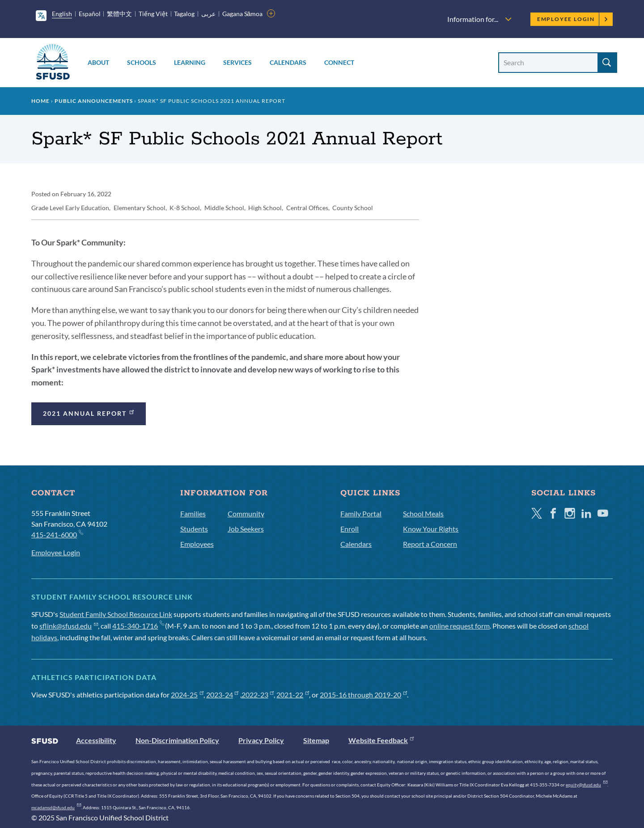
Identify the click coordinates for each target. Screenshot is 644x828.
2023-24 (222, 695)
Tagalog (184, 14)
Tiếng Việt (153, 14)
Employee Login (573, 19)
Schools (142, 62)
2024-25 (187, 695)
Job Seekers (246, 529)
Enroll (350, 529)
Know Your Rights (431, 529)
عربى (208, 14)
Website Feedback (381, 740)
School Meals (423, 513)
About (98, 62)
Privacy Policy (261, 740)
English (62, 14)
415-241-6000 (57, 534)
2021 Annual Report (89, 412)
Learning (190, 62)
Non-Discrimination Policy (177, 740)
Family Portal (361, 513)
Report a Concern (430, 544)
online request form (460, 626)
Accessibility (96, 740)
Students (194, 529)
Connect (339, 62)
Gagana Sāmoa (243, 14)
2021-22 (293, 695)
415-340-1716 (138, 626)
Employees (197, 544)
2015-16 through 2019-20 (363, 695)
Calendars (288, 62)
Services (237, 62)
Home (40, 101)
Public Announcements (94, 101)
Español (90, 14)
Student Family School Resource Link (116, 614)
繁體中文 (119, 14)
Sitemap (316, 740)
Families (193, 513)
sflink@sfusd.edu (69, 626)
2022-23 (258, 695)
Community (246, 513)
